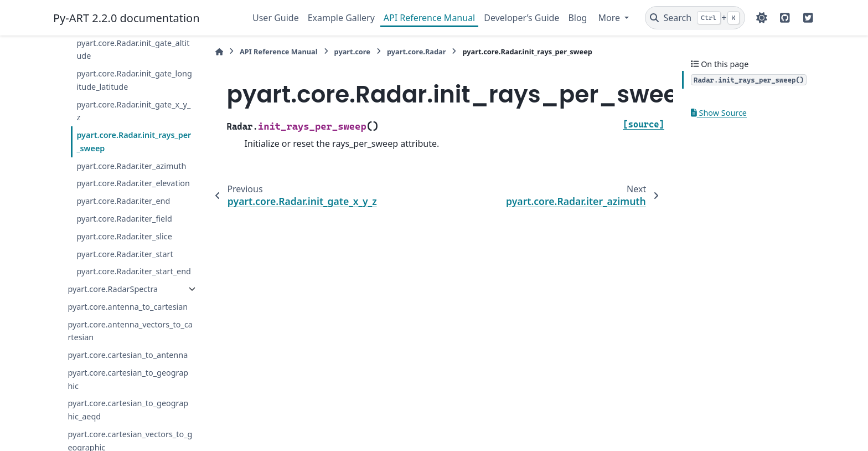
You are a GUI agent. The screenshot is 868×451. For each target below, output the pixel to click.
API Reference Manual (429, 18)
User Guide (276, 18)
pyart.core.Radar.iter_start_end (134, 271)
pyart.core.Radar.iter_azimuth (131, 166)
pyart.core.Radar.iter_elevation (133, 183)
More (610, 18)
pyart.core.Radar (417, 52)
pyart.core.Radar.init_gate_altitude (133, 50)
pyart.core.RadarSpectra (113, 289)
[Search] (695, 18)
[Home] (219, 52)
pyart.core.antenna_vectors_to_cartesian (130, 331)
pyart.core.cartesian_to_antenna (128, 355)
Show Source (719, 113)
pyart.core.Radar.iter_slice (124, 236)
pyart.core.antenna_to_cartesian (128, 307)
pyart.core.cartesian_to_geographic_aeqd (128, 410)
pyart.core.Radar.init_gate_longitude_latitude (134, 80)
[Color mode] (762, 18)
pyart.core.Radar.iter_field (124, 219)
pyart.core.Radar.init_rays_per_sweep (134, 142)
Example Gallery (341, 18)
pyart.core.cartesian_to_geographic (128, 379)
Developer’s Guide (521, 18)
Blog (577, 18)
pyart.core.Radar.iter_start (125, 254)
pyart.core (352, 52)
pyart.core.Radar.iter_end (123, 201)
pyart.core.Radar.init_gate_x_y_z (133, 111)
